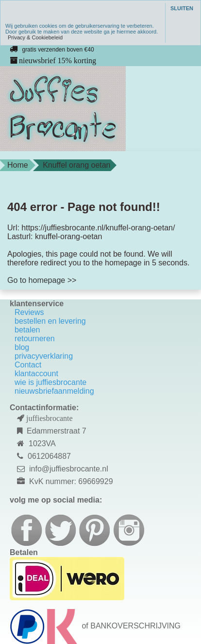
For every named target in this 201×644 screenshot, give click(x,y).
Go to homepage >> (42, 280)
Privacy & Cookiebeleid (35, 37)
